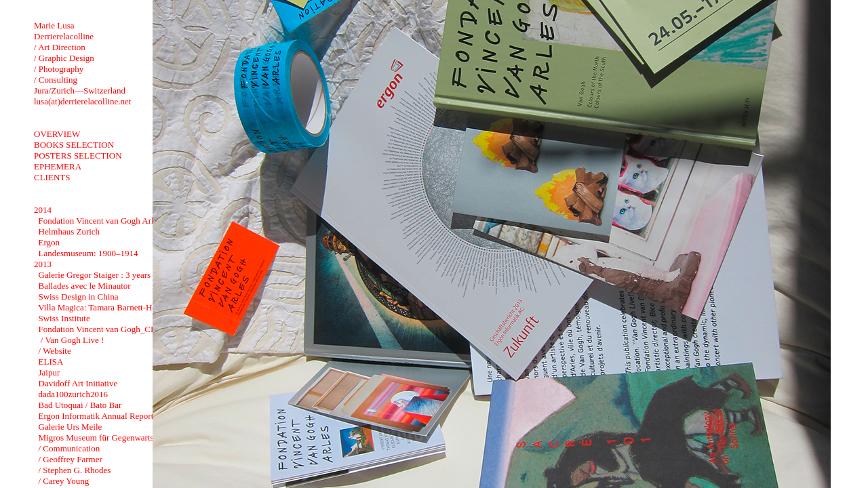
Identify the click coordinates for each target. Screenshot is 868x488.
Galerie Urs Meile (71, 427)
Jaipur (50, 372)
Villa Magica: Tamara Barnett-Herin (102, 307)
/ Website (55, 351)
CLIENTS (52, 177)
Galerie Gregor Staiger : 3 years (95, 275)
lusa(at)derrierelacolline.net (82, 101)
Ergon (50, 242)
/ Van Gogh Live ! (72, 340)
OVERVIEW (57, 134)
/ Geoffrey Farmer (71, 459)
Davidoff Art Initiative (78, 383)
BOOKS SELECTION (74, 145)
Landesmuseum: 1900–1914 (88, 253)
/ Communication (70, 448)
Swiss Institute (64, 318)
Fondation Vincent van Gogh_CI (96, 329)
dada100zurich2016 (74, 394)
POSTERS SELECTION (78, 156)
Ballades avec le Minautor (85, 286)
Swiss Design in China (79, 297)
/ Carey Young (64, 481)
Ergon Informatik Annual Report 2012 (106, 416)
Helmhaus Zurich (70, 231)
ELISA (51, 362)
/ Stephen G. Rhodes (75, 470)
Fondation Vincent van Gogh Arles (100, 221)
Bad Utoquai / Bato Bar (80, 405)
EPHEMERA (58, 166)
